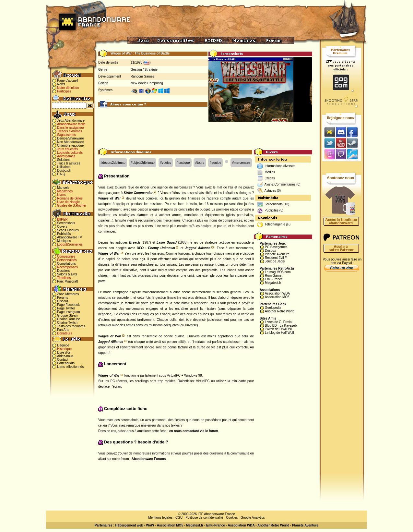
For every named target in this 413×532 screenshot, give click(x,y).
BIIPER (62, 219)
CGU (179, 518)
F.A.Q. (62, 174)
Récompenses (67, 267)
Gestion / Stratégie (144, 70)
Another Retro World (280, 311)
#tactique (183, 163)
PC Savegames (276, 247)
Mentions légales (160, 518)
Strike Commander (138, 193)
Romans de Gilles (70, 198)
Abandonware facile (71, 124)
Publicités (64, 234)
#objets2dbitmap (143, 163)
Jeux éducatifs (67, 149)
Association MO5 (277, 297)
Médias (270, 172)
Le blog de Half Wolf (279, 333)
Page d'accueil (68, 81)
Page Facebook (68, 305)
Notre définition (68, 88)
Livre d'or (64, 352)
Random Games (142, 76)
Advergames (66, 156)
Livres (61, 195)
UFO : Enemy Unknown (156, 248)
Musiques (64, 241)
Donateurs (65, 333)
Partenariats (66, 363)
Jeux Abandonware (71, 121)
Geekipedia (273, 308)
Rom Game (273, 276)
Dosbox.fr (64, 170)
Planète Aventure (277, 254)
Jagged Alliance (198, 248)
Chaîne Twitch (67, 323)
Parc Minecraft (67, 281)
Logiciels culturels (70, 153)
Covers (62, 227)
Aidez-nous (65, 356)
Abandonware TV (70, 237)
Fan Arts (63, 330)
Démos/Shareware (71, 138)
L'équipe (63, 345)
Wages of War (110, 198)
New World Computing (147, 83)
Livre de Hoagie (68, 202)
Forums (63, 298)
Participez (64, 91)
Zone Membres (68, 294)
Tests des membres (71, 326)
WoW (150, 525)
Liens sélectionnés (70, 367)
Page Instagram (69, 312)
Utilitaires (64, 167)
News (61, 84)
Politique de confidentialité (204, 518)
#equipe (216, 163)
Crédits (270, 178)
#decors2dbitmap (113, 163)
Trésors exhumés (70, 131)
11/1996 (136, 62)
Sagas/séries (66, 135)
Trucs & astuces (69, 163)
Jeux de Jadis (275, 261)
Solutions (64, 160)
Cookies (232, 518)
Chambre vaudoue (70, 145)
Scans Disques (68, 230)
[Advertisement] (205, 133)
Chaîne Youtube (69, 319)
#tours (200, 163)
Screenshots (66, 223)
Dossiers (63, 271)
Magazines (65, 191)
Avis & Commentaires (280, 184)
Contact (63, 360)
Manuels (63, 188)
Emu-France (274, 279)
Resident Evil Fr (276, 258)
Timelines (64, 278)
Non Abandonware (70, 142)
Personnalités (67, 260)
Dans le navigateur (71, 128)
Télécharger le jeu (277, 224)
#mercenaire (241, 163)
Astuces (270, 191)
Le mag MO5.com (278, 272)
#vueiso (166, 163)
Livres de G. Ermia (278, 322)
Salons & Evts (67, 274)
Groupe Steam (68, 315)
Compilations (66, 264)
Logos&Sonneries (70, 244)
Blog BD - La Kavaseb (281, 326)
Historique (64, 349)
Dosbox (270, 251)
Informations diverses (280, 166)
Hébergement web (129, 525)
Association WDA (277, 293)
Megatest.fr (273, 283)
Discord (63, 301)
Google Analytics (253, 518)
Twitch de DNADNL (279, 329)
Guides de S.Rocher (72, 206)
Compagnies (66, 256)
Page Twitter (66, 308)
